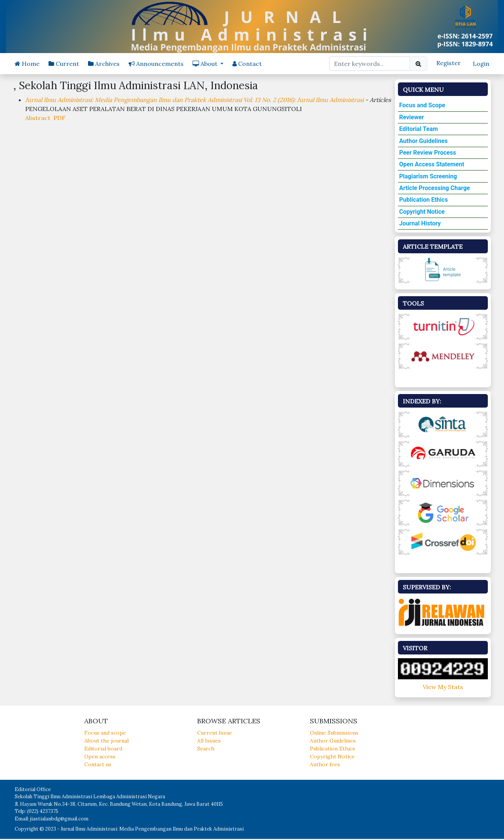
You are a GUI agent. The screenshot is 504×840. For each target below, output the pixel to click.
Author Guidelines (423, 141)
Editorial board (103, 749)
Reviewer (411, 117)
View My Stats (443, 687)
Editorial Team (418, 129)
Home (27, 64)
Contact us (98, 764)
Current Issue (215, 733)
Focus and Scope (422, 105)
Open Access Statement (432, 164)
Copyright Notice (422, 212)
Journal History (420, 223)
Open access (100, 756)
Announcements (156, 64)
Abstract (38, 118)
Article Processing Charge (434, 188)
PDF (59, 118)
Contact (247, 64)
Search (206, 749)
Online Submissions (334, 733)
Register (449, 63)
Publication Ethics (423, 200)
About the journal (106, 741)
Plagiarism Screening (428, 176)
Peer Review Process (427, 153)
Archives (104, 64)
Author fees (325, 764)
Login (481, 64)
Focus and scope (105, 733)
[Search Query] (370, 64)
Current (64, 64)
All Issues (209, 741)
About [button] (206, 64)
